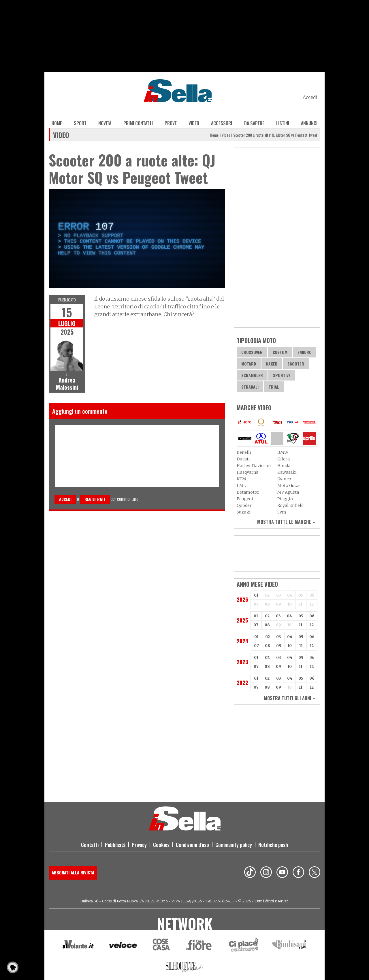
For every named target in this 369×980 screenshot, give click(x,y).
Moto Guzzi (289, 486)
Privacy (139, 845)
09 (279, 646)
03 (278, 616)
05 (301, 616)
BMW (283, 452)
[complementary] (137, 238)
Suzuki (244, 512)
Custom (280, 352)
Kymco (284, 479)
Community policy (234, 845)
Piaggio (285, 499)
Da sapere (254, 123)
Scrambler (252, 375)
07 (256, 625)
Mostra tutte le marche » (286, 522)
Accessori (222, 123)
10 (290, 646)
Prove (171, 123)
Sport (80, 123)
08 (267, 625)
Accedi (310, 97)
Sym (282, 512)
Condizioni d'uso (192, 845)
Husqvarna (247, 472)
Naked (272, 364)
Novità (105, 123)
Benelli (244, 452)
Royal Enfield (290, 505)
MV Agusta (288, 492)
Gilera (284, 459)
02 (267, 616)
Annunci (309, 123)
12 (312, 625)
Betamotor (248, 492)
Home (57, 123)
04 (289, 616)
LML (241, 486)
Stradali (250, 387)
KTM (241, 479)
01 (256, 595)
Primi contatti (138, 123)
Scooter (296, 364)
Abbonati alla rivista (73, 872)
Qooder (244, 505)
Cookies (161, 845)
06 (312, 616)
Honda (284, 466)
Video (194, 123)
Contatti (90, 845)
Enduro (305, 352)
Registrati (95, 499)
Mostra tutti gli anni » (289, 698)
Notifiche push (273, 845)
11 (301, 625)
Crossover (252, 352)
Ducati (243, 459)
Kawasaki (287, 472)
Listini (283, 123)
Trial (274, 387)
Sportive (282, 375)
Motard (249, 364)
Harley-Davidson (254, 466)
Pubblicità (115, 845)
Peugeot (245, 499)
